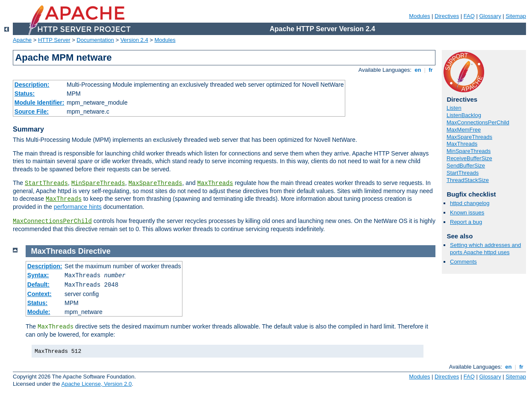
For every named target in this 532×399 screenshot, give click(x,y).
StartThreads (46, 183)
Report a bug (466, 222)
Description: (32, 85)
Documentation (95, 40)
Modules (419, 16)
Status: (25, 94)
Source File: (32, 111)
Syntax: (38, 275)
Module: (39, 312)
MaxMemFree (464, 130)
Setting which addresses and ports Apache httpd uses (485, 249)
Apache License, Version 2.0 (96, 384)
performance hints (78, 207)
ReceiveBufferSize (469, 158)
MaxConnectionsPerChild (52, 221)
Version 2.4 (134, 40)
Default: (38, 285)
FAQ (469, 16)
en (418, 70)
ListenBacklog (464, 115)
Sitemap (516, 16)
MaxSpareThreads (155, 183)
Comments (463, 262)
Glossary (490, 16)
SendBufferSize (466, 166)
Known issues (467, 213)
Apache (22, 40)
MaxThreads (215, 183)
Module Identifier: (40, 103)
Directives (447, 16)
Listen (454, 108)
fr (431, 70)
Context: (40, 294)
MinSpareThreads (98, 183)
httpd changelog (470, 203)
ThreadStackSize (468, 180)
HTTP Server (54, 40)
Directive (94, 251)
